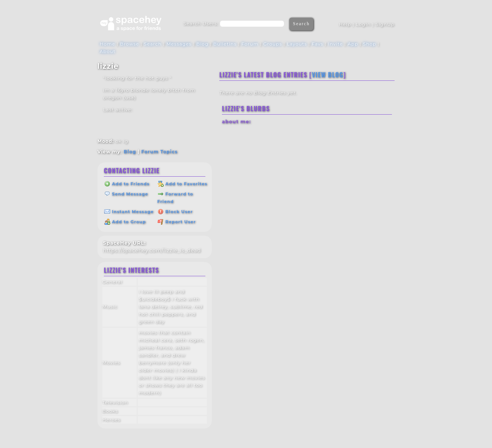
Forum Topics (159, 152)
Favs (318, 44)
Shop (370, 44)
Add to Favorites (182, 184)
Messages (179, 44)
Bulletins (225, 44)
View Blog (328, 75)
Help (345, 24)
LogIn (363, 24)
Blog (202, 44)
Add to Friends (127, 184)
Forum (250, 44)
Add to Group (125, 222)
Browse (130, 44)
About (108, 51)
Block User (175, 212)
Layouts (297, 44)
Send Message (126, 194)
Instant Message (129, 212)
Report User (177, 222)
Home (107, 44)
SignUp (385, 24)
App (353, 44)
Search (301, 24)
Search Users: (201, 23)
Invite (335, 44)
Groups (273, 44)
